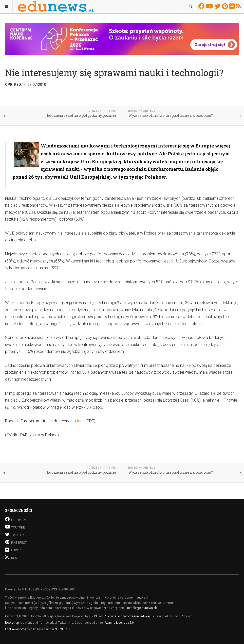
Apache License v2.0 (119, 623)
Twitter (218, 6)
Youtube (210, 6)
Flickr (233, 6)
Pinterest (226, 6)
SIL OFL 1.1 (63, 629)
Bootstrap (12, 623)
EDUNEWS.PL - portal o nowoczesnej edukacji (121, 616)
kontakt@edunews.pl (141, 608)
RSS (239, 6)
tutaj (81, 421)
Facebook (202, 6)
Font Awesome (16, 629)
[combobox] (190, 6)
